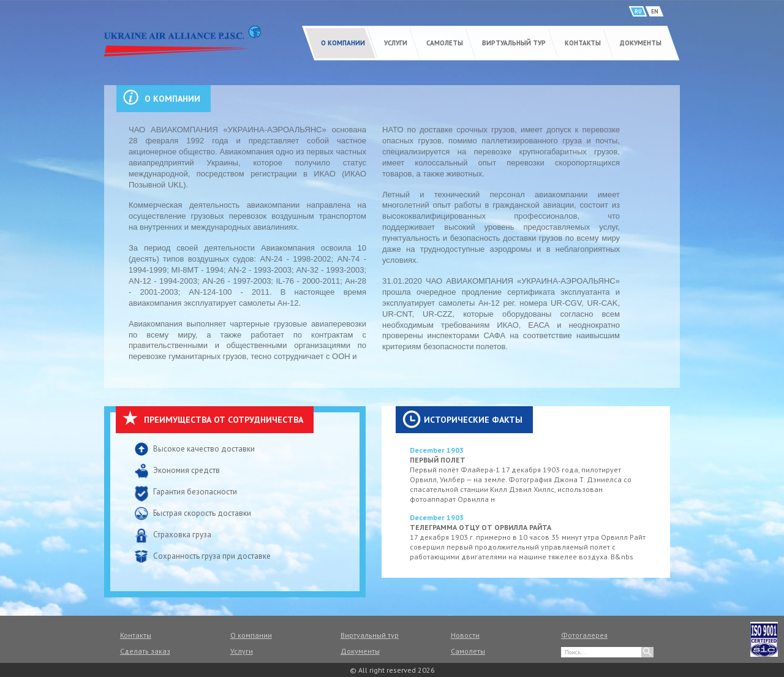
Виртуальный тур (514, 43)
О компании (343, 43)
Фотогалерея (584, 635)
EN (655, 11)
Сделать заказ (145, 651)
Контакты (583, 43)
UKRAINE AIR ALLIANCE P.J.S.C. (183, 41)
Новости (465, 635)
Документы (641, 43)
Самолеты (445, 43)
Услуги (396, 43)
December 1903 (437, 450)
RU (638, 11)
